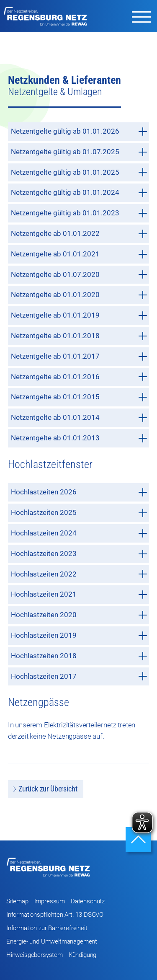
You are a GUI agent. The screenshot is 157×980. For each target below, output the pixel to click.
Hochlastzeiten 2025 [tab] (79, 513)
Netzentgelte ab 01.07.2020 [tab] (79, 275)
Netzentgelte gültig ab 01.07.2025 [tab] (79, 152)
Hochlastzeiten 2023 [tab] (79, 554)
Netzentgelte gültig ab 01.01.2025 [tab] (79, 172)
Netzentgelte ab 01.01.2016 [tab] (79, 377)
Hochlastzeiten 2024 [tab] (79, 533)
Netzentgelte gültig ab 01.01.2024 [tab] (79, 193)
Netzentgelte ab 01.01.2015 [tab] (79, 397)
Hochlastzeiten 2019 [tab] (79, 635)
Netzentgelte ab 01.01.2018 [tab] (79, 336)
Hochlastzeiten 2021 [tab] (79, 594)
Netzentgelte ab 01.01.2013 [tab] (79, 438)
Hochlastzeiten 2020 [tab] (79, 615)
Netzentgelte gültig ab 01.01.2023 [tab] (79, 213)
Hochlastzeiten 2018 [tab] (79, 656)
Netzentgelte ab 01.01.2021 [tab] (79, 254)
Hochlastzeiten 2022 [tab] (79, 574)
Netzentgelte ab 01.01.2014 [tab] (79, 418)
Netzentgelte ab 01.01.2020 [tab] (79, 295)
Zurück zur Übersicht (48, 789)
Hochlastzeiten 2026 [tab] (79, 492)
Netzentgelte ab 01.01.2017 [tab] (79, 356)
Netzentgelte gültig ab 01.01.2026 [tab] (79, 131)
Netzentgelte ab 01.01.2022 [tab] (79, 234)
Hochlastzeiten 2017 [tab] (79, 676)
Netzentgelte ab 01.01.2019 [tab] (79, 315)
